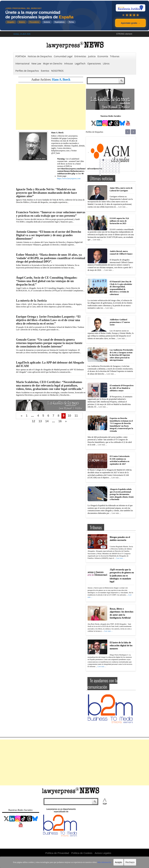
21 (119, 165)
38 (106, 172)
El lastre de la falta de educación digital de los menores (121, 646)
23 (103, 167)
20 (116, 165)
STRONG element (124, 34)
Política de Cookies (82, 853)
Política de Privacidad (57, 853)
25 (109, 167)
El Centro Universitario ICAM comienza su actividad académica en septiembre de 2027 (120, 460)
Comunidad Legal (63, 56)
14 (47, 421)
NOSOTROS (57, 71)
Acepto (119, 862)
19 (112, 165)
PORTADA (21, 56)
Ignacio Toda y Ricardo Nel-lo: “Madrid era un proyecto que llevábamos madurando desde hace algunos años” (46, 193)
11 (76, 416)
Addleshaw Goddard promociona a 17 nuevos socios (120, 322)
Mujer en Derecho (53, 64)
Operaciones (94, 64)
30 (103, 170)
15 (100, 165)
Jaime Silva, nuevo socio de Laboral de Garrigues (121, 189)
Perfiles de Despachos (27, 71)
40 (112, 172)
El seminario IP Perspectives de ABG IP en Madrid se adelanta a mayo (122, 388)
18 (109, 165)
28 (119, 167)
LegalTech (80, 64)
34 (116, 170)
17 (106, 165)
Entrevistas (80, 56)
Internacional (22, 64)
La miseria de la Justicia (31, 301)
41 (116, 172)
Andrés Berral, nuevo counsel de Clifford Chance (121, 253)
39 (109, 172)
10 (69, 416)
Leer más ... (123, 207)
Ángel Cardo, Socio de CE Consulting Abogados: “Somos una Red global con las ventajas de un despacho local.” (47, 281)
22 (100, 167)
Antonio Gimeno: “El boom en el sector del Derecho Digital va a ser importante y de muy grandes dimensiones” (49, 235)
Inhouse (69, 64)
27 (116, 167)
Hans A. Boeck (61, 79)
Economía (103, 56)
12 (33, 421)
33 (112, 170)
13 (40, 421)
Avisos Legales (103, 853)
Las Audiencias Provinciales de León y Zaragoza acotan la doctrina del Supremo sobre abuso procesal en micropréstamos (121, 355)
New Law (36, 64)
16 (60, 421)
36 (100, 172)
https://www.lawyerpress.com (69, 178)
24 (106, 167)
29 (100, 170)
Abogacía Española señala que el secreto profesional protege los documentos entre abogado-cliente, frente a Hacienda (122, 494)
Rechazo (130, 862)
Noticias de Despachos (40, 56)
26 (112, 167)
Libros (106, 64)
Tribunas (115, 56)
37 (103, 172)
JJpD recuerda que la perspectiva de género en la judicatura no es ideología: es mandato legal (122, 576)
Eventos (45, 71)
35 (119, 170)
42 (119, 172)
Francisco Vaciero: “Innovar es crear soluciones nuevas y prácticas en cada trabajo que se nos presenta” (51, 214)
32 (109, 170)
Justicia (92, 56)
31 (106, 170)
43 (100, 175)
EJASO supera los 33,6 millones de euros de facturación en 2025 (119, 221)
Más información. (104, 862)
